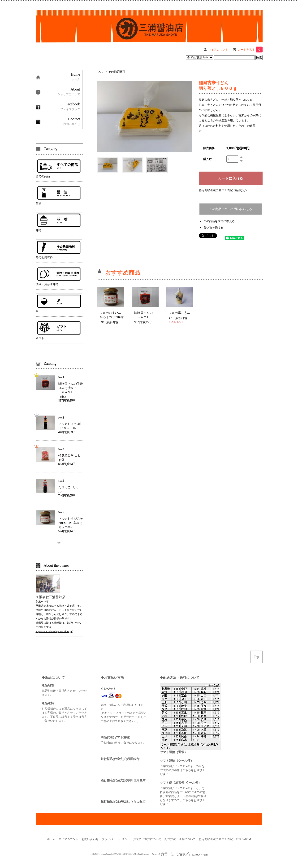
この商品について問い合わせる (231, 209)
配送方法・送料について (180, 839)
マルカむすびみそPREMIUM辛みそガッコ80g (120, 315)
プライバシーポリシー (116, 839)
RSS (238, 839)
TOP (100, 71)
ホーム (51, 839)
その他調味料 (117, 71)
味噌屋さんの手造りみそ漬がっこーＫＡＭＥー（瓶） (157, 315)
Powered (180, 854)
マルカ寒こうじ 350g (185, 313)
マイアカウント (69, 839)
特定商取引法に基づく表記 (216, 839)
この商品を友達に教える (219, 221)
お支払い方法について (147, 839)
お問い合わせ (90, 839)
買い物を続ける (213, 227)
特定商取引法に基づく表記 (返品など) (223, 190)
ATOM (247, 839)
